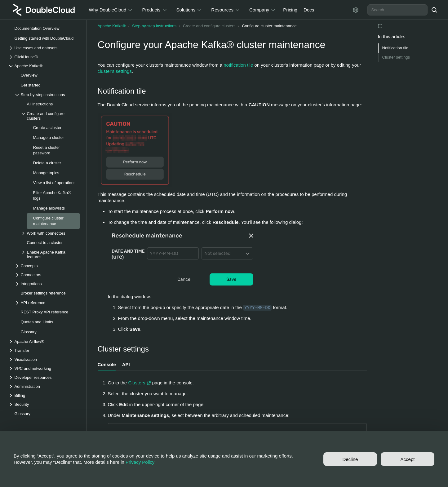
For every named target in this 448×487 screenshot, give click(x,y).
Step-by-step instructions (154, 26)
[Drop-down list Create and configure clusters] (50, 116)
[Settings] (356, 10)
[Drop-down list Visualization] (44, 359)
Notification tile (395, 48)
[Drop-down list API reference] (47, 303)
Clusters (140, 383)
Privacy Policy (140, 462)
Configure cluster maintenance (269, 26)
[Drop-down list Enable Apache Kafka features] (50, 255)
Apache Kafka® (112, 26)
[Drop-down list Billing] (44, 395)
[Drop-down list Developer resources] (44, 377)
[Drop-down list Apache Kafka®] (44, 66)
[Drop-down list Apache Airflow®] (44, 341)
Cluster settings (396, 57)
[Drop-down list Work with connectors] (50, 233)
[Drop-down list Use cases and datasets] (44, 48)
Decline (350, 459)
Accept (408, 459)
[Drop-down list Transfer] (44, 350)
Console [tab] (107, 364)
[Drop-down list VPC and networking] (44, 368)
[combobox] (397, 10)
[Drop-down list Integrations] (47, 284)
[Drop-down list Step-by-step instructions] (47, 95)
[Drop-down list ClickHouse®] (44, 57)
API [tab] (126, 364)
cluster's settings (115, 71)
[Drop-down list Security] (44, 404)
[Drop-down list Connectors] (47, 275)
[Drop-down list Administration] (44, 386)
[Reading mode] (380, 26)
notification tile (238, 65)
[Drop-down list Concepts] (47, 266)
